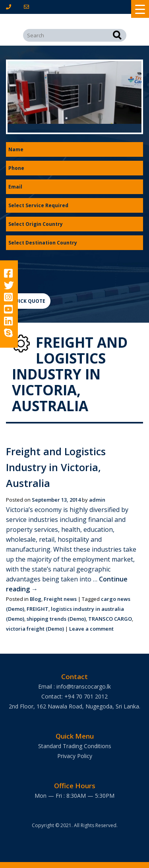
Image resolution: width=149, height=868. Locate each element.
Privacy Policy (75, 756)
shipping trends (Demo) (56, 619)
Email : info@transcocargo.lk (74, 686)
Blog (36, 599)
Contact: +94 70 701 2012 (74, 696)
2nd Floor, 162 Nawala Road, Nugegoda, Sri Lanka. (74, 706)
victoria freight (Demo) (35, 629)
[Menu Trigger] (140, 9)
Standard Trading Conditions (75, 746)
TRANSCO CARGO (110, 619)
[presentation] (66, 269)
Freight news (60, 599)
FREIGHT (38, 609)
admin (97, 500)
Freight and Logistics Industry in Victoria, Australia (56, 467)
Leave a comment (91, 629)
